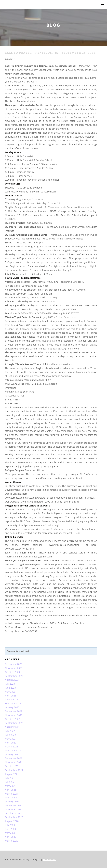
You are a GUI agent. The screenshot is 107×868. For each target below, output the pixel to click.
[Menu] (103, 4)
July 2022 (10, 731)
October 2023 (12, 672)
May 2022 (10, 739)
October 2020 (12, 813)
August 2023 (12, 680)
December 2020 (14, 805)
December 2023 (14, 664)
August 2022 (12, 727)
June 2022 (10, 735)
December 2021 (14, 758)
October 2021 (12, 766)
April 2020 (11, 837)
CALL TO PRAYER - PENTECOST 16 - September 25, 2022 (50, 53)
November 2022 (14, 715)
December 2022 (14, 711)
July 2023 (10, 684)
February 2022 (13, 750)
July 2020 (10, 825)
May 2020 (10, 833)
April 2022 (11, 743)
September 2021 (14, 770)
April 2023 (11, 696)
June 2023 (10, 688)
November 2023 (14, 668)
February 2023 (13, 703)
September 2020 (14, 817)
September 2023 (14, 676)
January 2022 (12, 754)
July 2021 (10, 778)
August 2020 (12, 821)
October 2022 (12, 719)
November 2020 (14, 809)
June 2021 (10, 782)
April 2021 (11, 790)
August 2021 (12, 774)
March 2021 (11, 794)
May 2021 (10, 786)
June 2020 (10, 829)
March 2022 (11, 747)
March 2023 (11, 699)
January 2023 (12, 707)
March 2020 (11, 841)
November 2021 (14, 762)
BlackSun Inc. (50, 859)
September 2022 (14, 723)
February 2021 (13, 797)
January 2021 (12, 801)
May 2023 (10, 692)
